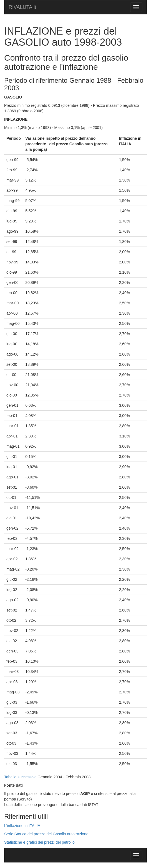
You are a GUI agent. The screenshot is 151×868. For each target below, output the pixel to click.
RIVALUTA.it (22, 7)
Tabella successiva (20, 777)
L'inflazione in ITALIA (22, 826)
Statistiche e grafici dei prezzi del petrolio (39, 842)
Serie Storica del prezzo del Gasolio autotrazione (46, 834)
